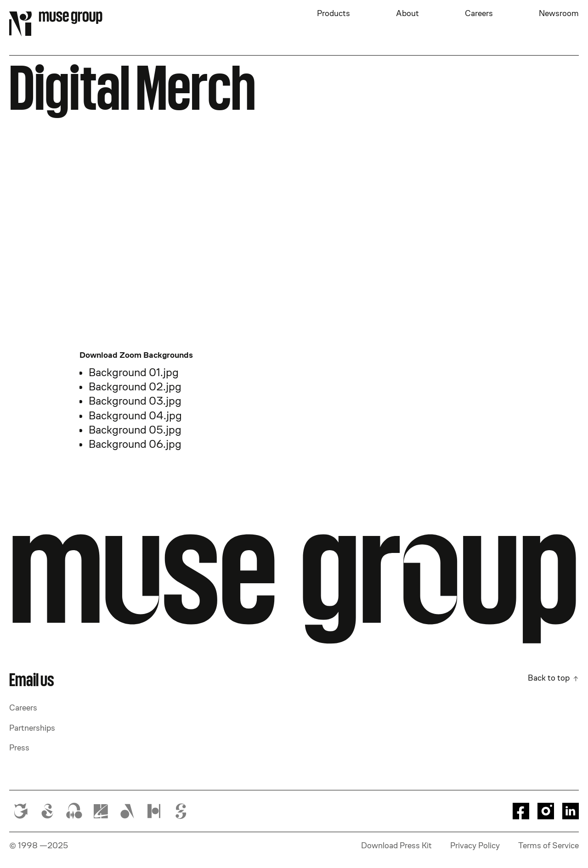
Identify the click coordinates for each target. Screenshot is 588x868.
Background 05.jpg (135, 430)
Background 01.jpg (134, 372)
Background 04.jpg (135, 415)
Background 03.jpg (135, 401)
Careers (479, 13)
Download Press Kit (396, 845)
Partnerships (32, 728)
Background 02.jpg (135, 386)
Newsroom (559, 13)
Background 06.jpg (135, 444)
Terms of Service (548, 845)
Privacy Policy (475, 845)
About (407, 13)
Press (19, 748)
